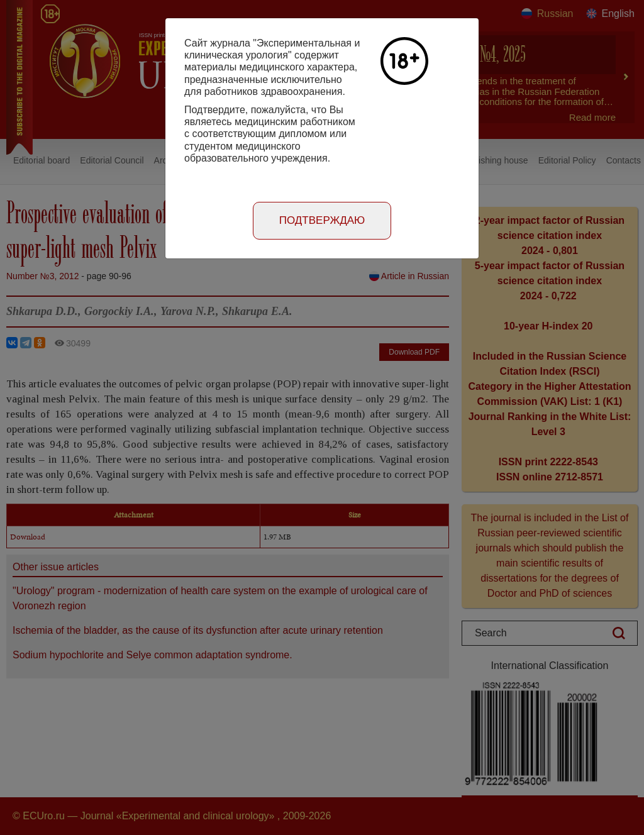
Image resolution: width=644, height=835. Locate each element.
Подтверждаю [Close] (322, 220)
